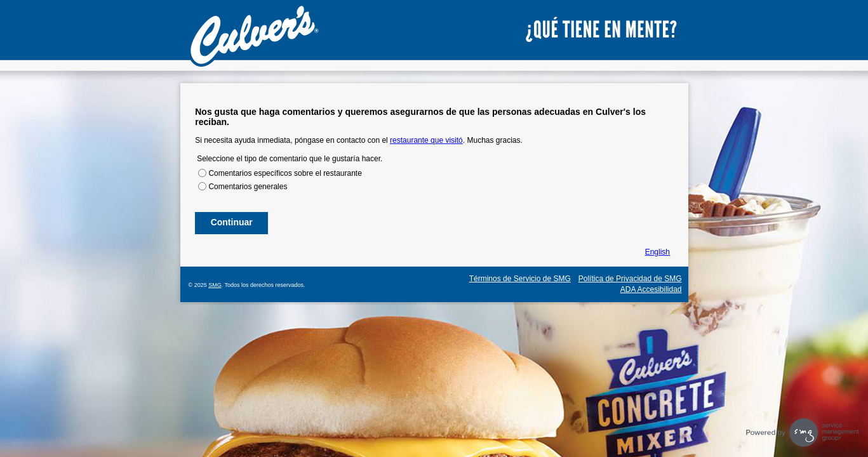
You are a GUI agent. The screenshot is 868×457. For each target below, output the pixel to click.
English (658, 252)
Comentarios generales (248, 187)
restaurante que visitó (426, 140)
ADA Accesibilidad (651, 289)
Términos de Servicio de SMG (520, 279)
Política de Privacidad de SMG (630, 279)
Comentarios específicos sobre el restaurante (285, 173)
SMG (215, 285)
